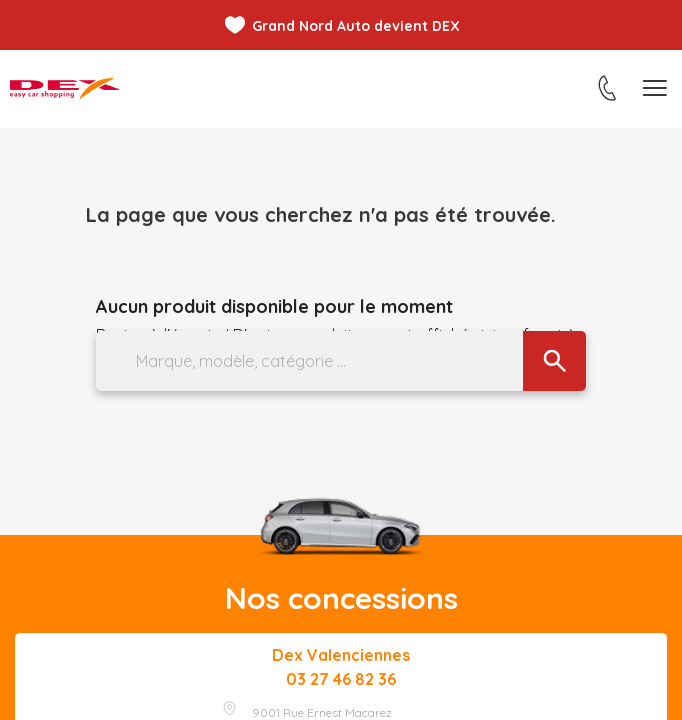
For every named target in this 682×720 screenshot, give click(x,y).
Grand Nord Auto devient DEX (356, 26)
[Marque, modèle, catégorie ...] (341, 361)
